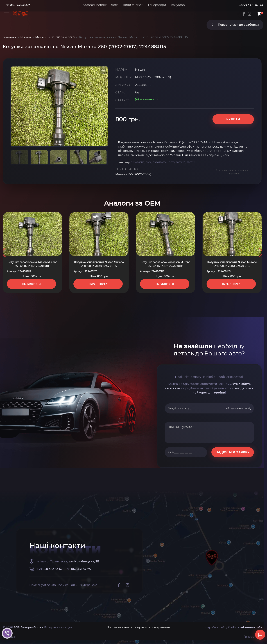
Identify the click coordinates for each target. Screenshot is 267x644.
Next (261, 252)
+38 (17, 5)
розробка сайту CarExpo (233, 627)
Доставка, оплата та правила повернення (233, 172)
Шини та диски (133, 5)
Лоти (115, 5)
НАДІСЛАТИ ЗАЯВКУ (233, 452)
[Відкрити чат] (260, 635)
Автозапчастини (95, 5)
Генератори (157, 5)
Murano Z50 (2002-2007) (133, 174)
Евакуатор (177, 5)
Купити (233, 119)
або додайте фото (239, 409)
